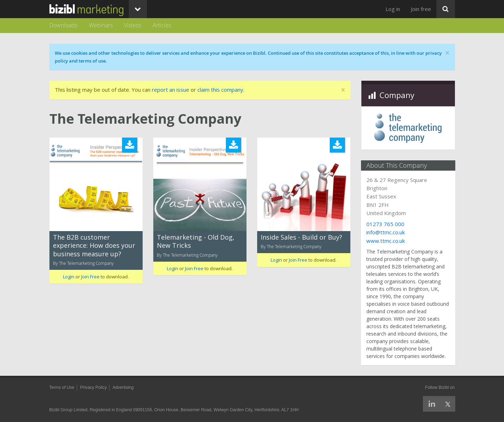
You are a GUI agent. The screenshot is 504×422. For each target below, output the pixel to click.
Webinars (101, 25)
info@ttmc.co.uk (386, 232)
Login (69, 277)
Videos (133, 25)
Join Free (90, 277)
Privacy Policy (94, 388)
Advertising (123, 388)
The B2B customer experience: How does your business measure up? (94, 245)
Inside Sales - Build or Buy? (301, 237)
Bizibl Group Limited (68, 410)
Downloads (63, 25)
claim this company (220, 90)
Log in (393, 9)
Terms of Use (62, 388)
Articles (162, 25)
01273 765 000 (386, 224)
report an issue (171, 90)
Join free (421, 9)
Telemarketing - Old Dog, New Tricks (196, 241)
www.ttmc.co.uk (386, 241)
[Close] (343, 90)
